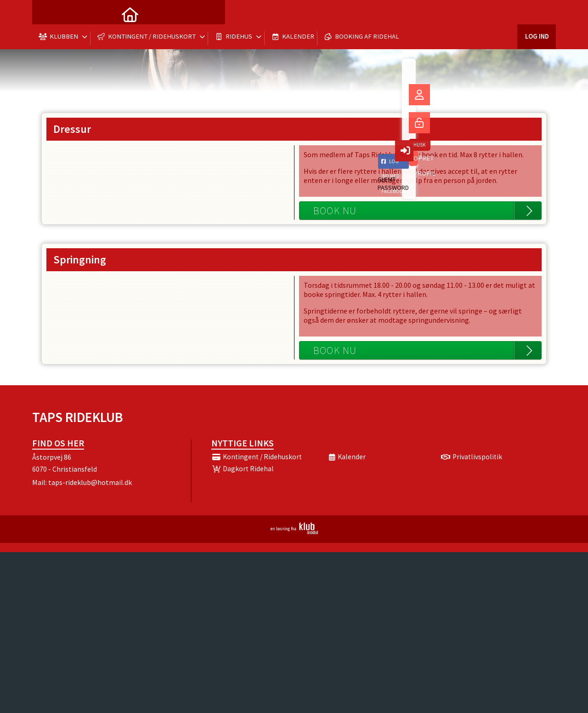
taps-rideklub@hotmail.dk (90, 482)
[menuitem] (46, 14)
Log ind (536, 14)
